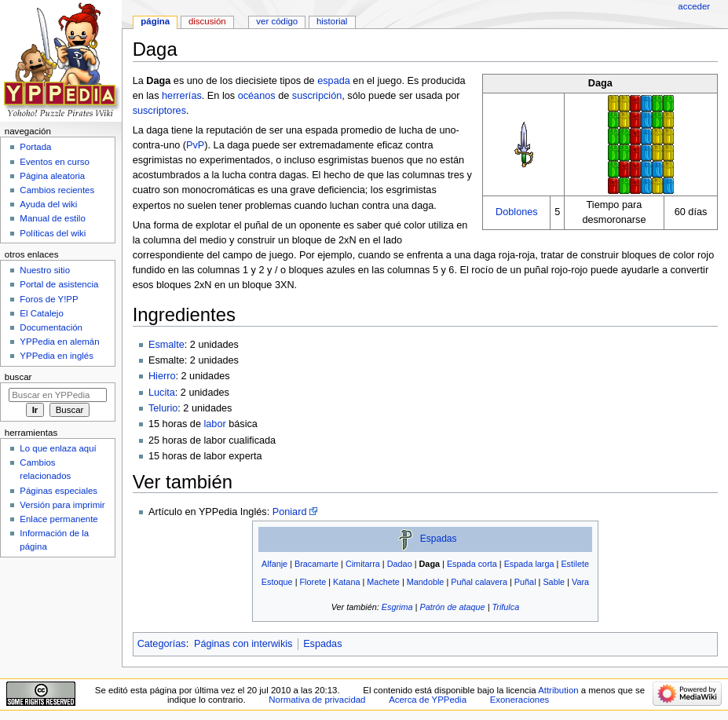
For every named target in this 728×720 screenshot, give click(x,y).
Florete (313, 582)
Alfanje (274, 564)
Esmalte (166, 345)
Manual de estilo (52, 218)
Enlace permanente (59, 519)
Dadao (400, 564)
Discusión (207, 21)
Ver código (277, 21)
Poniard (290, 512)
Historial (332, 21)
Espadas (439, 539)
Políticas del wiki (53, 233)
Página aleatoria (52, 176)
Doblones (517, 212)
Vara (580, 582)
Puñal (525, 582)
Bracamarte (316, 564)
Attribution (558, 690)
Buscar (18, 377)
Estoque (277, 582)
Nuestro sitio (45, 270)
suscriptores (159, 111)
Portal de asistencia (59, 284)
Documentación (51, 327)
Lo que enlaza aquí (58, 448)
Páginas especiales (59, 491)
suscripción (317, 96)
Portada (35, 147)
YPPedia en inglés (57, 356)
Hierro (162, 376)
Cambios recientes (57, 190)
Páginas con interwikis (243, 644)
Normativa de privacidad (317, 700)
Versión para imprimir (62, 505)
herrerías (182, 96)
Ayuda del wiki (48, 204)
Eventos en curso (55, 162)
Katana (346, 582)
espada (334, 81)
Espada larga (529, 564)
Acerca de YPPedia (428, 700)
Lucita (162, 393)
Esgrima (397, 607)
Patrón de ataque (452, 607)
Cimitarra (363, 564)
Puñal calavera (479, 582)
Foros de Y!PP (49, 299)
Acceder (694, 6)
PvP (195, 145)
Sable (554, 582)
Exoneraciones (520, 700)
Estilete (575, 564)
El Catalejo (41, 313)
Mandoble (426, 582)
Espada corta (472, 564)
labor (214, 424)
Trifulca (505, 607)
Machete (383, 582)
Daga (430, 564)
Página (155, 21)
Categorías (162, 644)
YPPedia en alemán (59, 342)
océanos (257, 96)
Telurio (163, 408)
